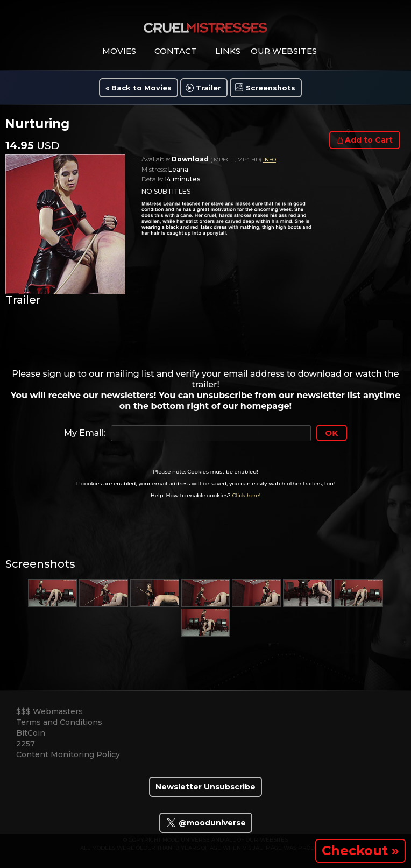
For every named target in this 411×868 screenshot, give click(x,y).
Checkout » (360, 851)
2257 (26, 744)
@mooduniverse (206, 823)
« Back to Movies (139, 88)
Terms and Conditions (59, 722)
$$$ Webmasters (49, 711)
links (228, 51)
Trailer (208, 88)
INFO (270, 160)
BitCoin (31, 733)
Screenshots (271, 88)
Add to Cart (369, 140)
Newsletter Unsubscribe (205, 787)
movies (119, 51)
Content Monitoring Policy (68, 754)
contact (176, 51)
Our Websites (284, 51)
